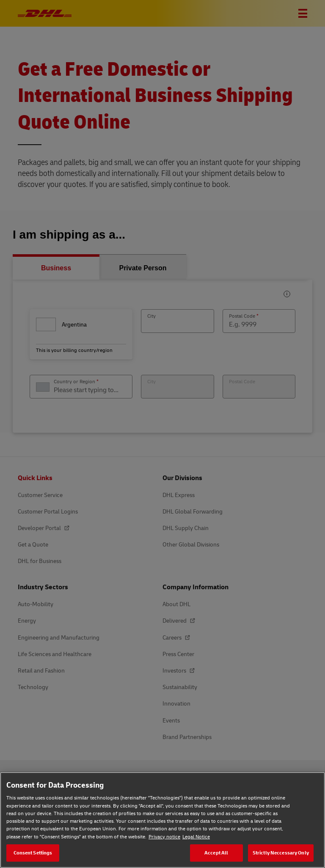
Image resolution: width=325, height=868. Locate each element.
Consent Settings (33, 853)
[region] (162, 820)
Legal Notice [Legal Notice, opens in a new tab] (196, 836)
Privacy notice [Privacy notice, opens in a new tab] (164, 836)
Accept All (216, 853)
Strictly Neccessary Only (281, 853)
